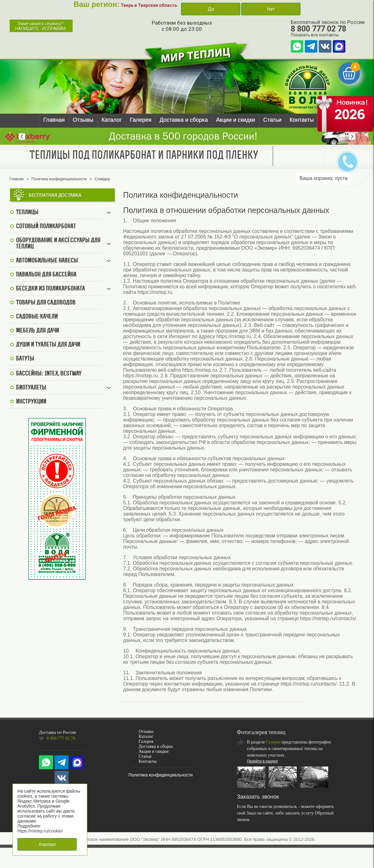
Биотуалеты (31, 388)
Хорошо (47, 844)
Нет (271, 9)
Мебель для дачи (37, 331)
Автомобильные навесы (47, 261)
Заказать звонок (258, 797)
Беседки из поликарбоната (50, 289)
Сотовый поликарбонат (46, 227)
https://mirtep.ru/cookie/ (40, 831)
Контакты (302, 120)
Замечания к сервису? (41, 26)
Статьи (272, 120)
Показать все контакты (315, 35)
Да (211, 9)
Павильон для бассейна (46, 275)
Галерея (141, 120)
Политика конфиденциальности (59, 179)
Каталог (111, 120)
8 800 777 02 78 (319, 29)
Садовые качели (37, 317)
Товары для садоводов (46, 303)
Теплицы (27, 213)
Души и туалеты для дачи (48, 345)
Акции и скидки (236, 120)
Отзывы (83, 120)
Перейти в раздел (262, 761)
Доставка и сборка (184, 120)
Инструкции (31, 402)
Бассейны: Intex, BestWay (49, 374)
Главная (54, 120)
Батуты (25, 359)
